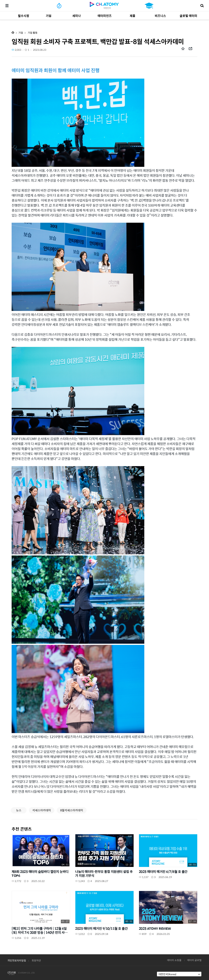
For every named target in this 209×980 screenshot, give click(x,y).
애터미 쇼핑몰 (174, 960)
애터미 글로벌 (194, 960)
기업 (21, 33)
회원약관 (36, 960)
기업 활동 (32, 33)
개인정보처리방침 (17, 960)
